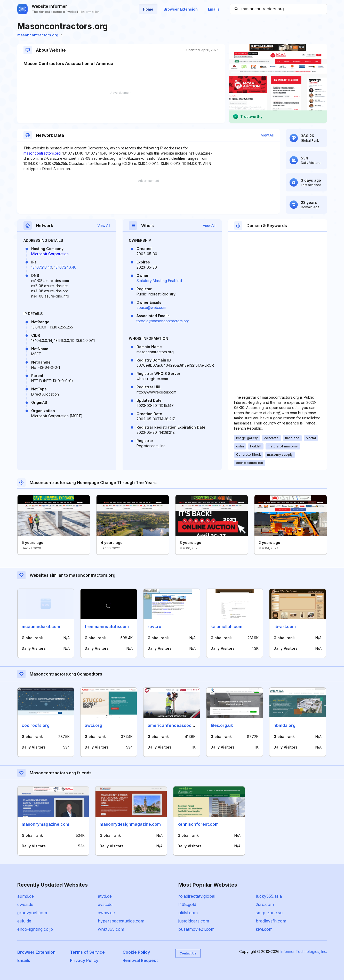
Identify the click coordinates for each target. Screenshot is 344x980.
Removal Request (140, 960)
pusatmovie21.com (196, 929)
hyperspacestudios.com (121, 921)
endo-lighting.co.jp (35, 929)
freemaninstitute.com (107, 626)
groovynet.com (32, 913)
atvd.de (105, 896)
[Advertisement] (121, 107)
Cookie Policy (136, 952)
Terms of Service (87, 952)
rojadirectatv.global (197, 896)
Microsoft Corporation (50, 254)
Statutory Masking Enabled (159, 281)
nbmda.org (285, 725)
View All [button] (267, 135)
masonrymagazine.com (45, 824)
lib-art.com (285, 626)
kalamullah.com (226, 626)
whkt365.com (111, 929)
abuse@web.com (151, 307)
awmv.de (106, 913)
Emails (214, 9)
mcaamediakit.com (41, 626)
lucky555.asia (269, 896)
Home (148, 9)
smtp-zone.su (269, 913)
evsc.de (105, 904)
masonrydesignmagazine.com (130, 824)
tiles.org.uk (222, 725)
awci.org (93, 725)
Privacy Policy (84, 960)
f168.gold (187, 904)
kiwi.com (264, 929)
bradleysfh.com (271, 921)
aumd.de (26, 896)
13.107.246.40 (65, 267)
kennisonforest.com (198, 824)
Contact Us (188, 953)
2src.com (265, 904)
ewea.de (25, 904)
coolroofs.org (36, 725)
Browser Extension (181, 9)
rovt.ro (154, 626)
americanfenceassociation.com (180, 725)
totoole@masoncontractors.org (163, 321)
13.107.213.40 (42, 267)
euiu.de (24, 921)
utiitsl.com (188, 913)
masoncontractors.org (40, 35)
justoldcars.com (194, 921)
